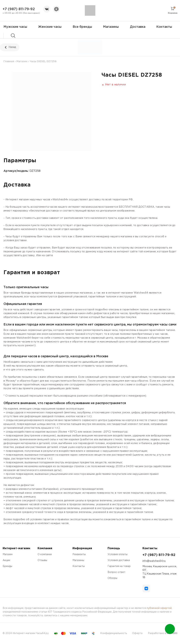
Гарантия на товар (119, 566)
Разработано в (163, 633)
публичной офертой (159, 608)
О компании (45, 554)
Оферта (137, 633)
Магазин (22, 61)
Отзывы (42, 560)
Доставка (138, 27)
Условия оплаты (117, 554)
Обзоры (112, 578)
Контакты (164, 27)
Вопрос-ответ (116, 572)
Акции (6, 560)
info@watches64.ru (154, 561)
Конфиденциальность (114, 633)
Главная (9, 61)
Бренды (7, 566)
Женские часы (50, 27)
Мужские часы (15, 27)
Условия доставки (119, 560)
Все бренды (82, 27)
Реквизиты (79, 554)
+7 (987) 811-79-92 (19, 9)
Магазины (111, 27)
